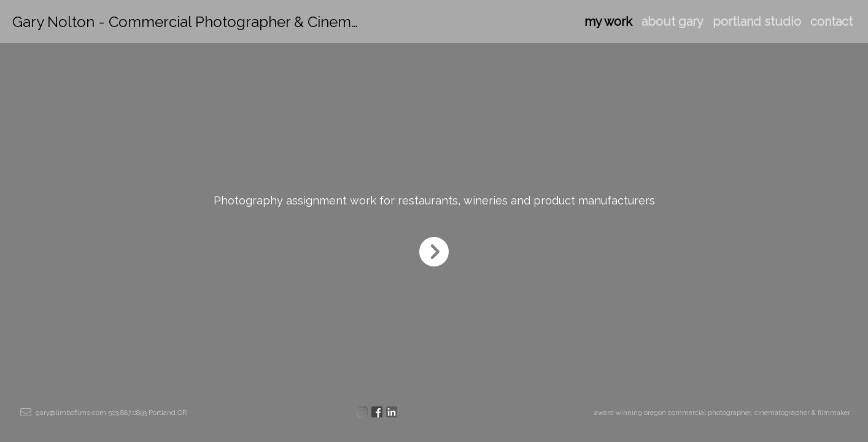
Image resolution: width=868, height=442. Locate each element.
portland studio (757, 21)
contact (831, 21)
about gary (672, 21)
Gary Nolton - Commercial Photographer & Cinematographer (220, 22)
